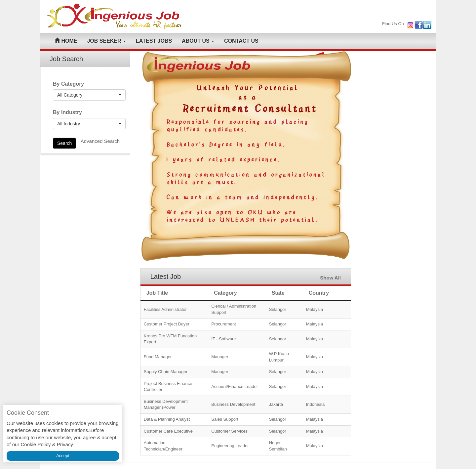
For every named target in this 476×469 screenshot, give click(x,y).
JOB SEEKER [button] (106, 41)
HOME (66, 41)
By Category (68, 84)
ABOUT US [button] (198, 41)
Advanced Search (100, 141)
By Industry (67, 112)
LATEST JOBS (154, 41)
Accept (63, 456)
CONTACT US (241, 41)
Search (64, 143)
